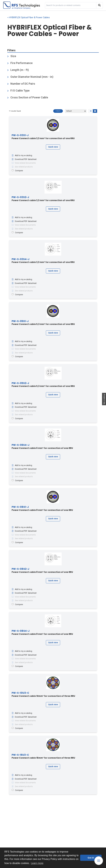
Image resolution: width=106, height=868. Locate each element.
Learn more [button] (37, 863)
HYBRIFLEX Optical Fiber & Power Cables (29, 18)
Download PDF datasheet (24, 159)
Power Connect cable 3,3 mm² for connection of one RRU (43, 137)
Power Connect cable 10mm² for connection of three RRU (43, 695)
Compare (58, 111)
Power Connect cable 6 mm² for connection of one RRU (42, 447)
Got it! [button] (91, 858)
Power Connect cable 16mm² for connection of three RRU (43, 757)
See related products (22, 167)
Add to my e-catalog (22, 155)
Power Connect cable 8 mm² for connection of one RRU (42, 509)
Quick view (53, 147)
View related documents (24, 163)
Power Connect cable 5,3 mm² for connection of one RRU (43, 323)
